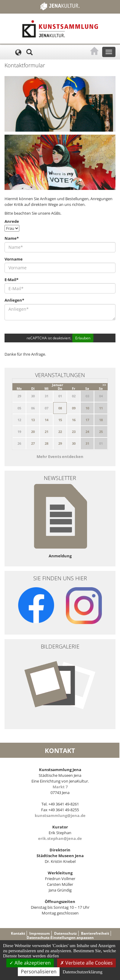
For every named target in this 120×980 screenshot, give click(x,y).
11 (101, 408)
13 (33, 420)
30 (74, 443)
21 (47, 432)
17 (87, 420)
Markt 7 (60, 787)
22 (60, 432)
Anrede (12, 221)
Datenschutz (65, 933)
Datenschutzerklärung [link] (83, 972)
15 (60, 420)
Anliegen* (14, 300)
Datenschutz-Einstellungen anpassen (60, 938)
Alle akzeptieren (30, 963)
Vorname (14, 259)
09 (74, 408)
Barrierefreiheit (95, 933)
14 (47, 420)
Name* (12, 238)
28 (47, 443)
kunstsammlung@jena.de (60, 815)
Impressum (40, 933)
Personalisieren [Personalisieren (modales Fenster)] (39, 972)
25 (101, 432)
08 (60, 408)
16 (74, 420)
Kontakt (18, 933)
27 (33, 443)
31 (87, 443)
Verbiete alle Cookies (86, 963)
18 (101, 420)
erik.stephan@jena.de (60, 838)
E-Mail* (11, 280)
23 (74, 432)
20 (33, 432)
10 (87, 408)
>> (104, 385)
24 (87, 432)
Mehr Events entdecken (60, 456)
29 (60, 443)
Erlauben (83, 338)
